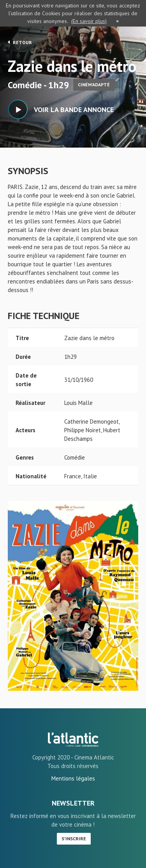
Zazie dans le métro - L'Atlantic (73, 740)
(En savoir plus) (89, 21)
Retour (20, 42)
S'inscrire (74, 839)
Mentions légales (73, 778)
